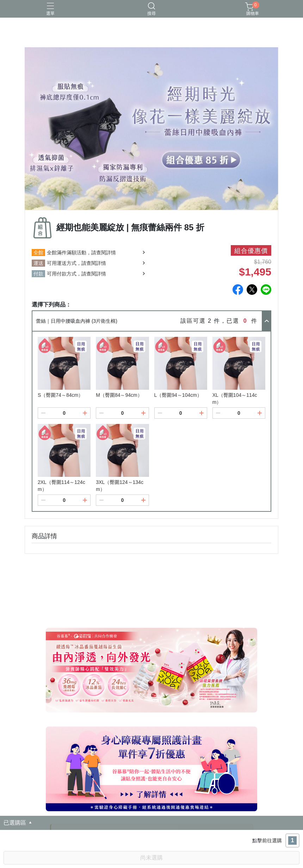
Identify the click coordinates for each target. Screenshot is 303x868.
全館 (38, 253)
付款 (38, 274)
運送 (38, 263)
